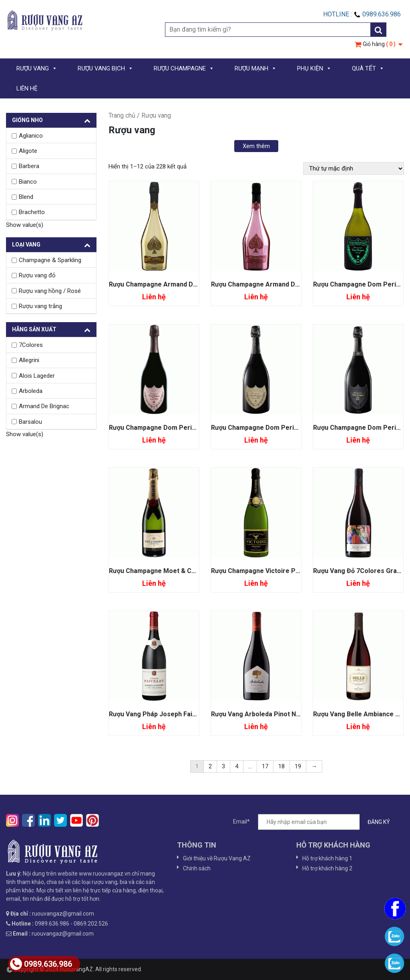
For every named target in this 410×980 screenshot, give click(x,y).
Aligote (28, 151)
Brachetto (32, 212)
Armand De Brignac (44, 406)
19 (298, 766)
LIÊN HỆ (27, 88)
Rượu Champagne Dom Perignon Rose (167, 428)
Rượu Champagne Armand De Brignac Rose (276, 284)
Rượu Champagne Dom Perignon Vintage (272, 428)
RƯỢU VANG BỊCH (106, 68)
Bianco (28, 182)
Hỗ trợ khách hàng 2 (327, 868)
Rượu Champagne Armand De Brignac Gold (173, 284)
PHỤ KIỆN (314, 68)
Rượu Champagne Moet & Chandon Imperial (174, 571)
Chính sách (197, 868)
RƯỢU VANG (37, 68)
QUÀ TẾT (368, 68)
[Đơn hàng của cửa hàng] (354, 168)
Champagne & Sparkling (50, 260)
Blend (26, 197)
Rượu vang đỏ (37, 275)
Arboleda (31, 391)
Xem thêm (256, 146)
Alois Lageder (37, 376)
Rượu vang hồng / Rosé (50, 291)
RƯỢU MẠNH (256, 68)
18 (281, 766)
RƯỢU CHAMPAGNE (184, 68)
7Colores (31, 345)
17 (265, 766)
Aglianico (31, 136)
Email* (316, 822)
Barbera (29, 166)
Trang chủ (122, 115)
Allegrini (29, 360)
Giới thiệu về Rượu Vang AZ (217, 858)
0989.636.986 (41, 964)
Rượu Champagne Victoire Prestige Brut (272, 571)
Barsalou (30, 422)
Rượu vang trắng (40, 306)
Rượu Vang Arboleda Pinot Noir (258, 714)
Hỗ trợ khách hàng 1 (327, 858)
